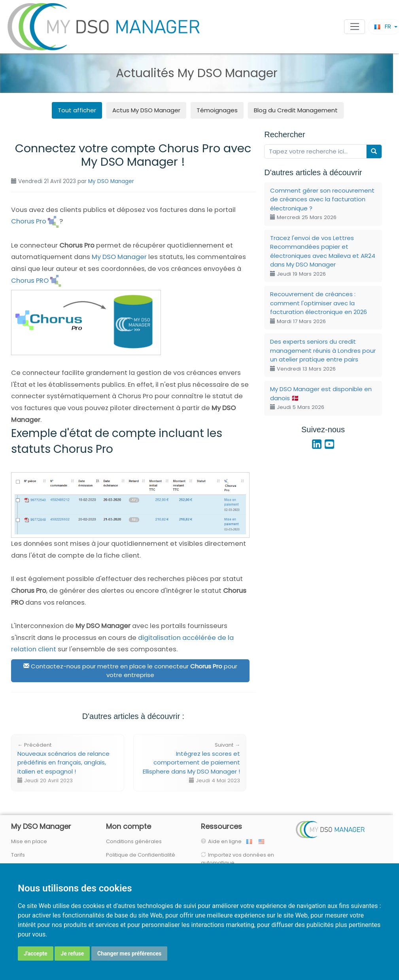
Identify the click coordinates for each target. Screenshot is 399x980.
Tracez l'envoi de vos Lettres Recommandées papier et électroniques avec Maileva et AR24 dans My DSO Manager (323, 256)
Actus (146, 110)
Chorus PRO (30, 281)
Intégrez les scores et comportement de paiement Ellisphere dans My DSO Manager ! (191, 763)
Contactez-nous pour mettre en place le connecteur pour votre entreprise (130, 671)
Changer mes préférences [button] (129, 954)
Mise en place (29, 841)
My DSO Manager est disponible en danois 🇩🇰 (321, 398)
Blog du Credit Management (296, 110)
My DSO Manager (111, 181)
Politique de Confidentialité (141, 855)
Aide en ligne (227, 841)
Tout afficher (77, 110)
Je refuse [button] (72, 954)
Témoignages (217, 110)
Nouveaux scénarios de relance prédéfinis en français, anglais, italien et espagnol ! (63, 763)
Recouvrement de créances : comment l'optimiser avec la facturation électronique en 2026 (319, 307)
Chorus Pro (29, 221)
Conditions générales (134, 841)
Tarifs (18, 855)
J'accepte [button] (36, 954)
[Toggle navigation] (355, 27)
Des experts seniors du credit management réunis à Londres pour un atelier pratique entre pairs (323, 355)
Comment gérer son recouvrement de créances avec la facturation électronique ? (322, 204)
